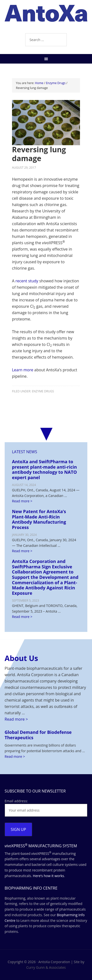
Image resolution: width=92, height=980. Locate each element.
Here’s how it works (48, 876)
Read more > (22, 501)
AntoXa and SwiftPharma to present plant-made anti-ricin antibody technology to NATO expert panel (45, 469)
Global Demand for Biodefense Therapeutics (38, 735)
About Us (21, 658)
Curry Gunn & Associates (46, 967)
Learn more (23, 370)
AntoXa (46, 17)
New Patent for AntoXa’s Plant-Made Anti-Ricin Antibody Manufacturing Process (39, 519)
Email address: (16, 801)
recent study (27, 281)
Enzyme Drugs (43, 391)
